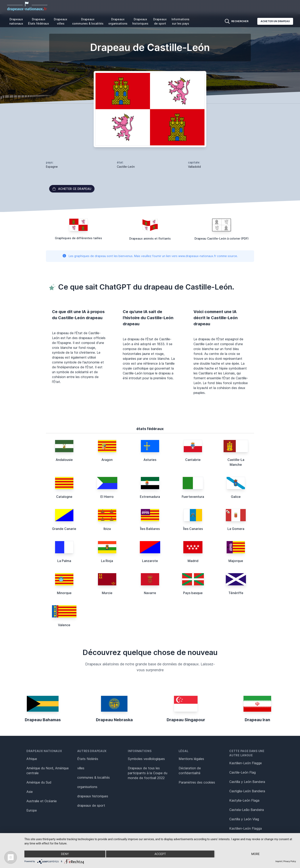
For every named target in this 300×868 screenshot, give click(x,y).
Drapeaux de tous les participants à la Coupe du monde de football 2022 (148, 773)
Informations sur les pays (180, 21)
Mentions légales (191, 759)
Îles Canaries (193, 529)
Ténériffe (236, 593)
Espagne (52, 167)
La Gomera (236, 529)
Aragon (107, 460)
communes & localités (93, 777)
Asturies (150, 460)
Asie (30, 792)
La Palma (64, 561)
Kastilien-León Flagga (246, 828)
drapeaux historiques (93, 796)
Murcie (107, 593)
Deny (65, 854)
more (255, 854)
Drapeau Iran (257, 720)
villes (81, 768)
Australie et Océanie (42, 801)
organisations (87, 787)
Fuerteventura (193, 497)
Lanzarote (150, 561)
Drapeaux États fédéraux (39, 21)
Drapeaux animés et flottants (150, 238)
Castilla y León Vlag (244, 819)
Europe (32, 810)
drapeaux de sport (91, 805)
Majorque (236, 561)
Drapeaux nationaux (16, 21)
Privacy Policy (290, 861)
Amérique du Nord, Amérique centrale (48, 771)
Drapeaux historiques (140, 21)
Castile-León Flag (242, 772)
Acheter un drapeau (275, 21)
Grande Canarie (64, 529)
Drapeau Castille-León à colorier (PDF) (222, 238)
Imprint (279, 861)
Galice (236, 497)
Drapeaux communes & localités (88, 21)
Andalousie (64, 460)
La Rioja (107, 561)
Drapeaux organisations (118, 21)
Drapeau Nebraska (114, 720)
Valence (64, 625)
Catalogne (64, 497)
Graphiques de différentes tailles (78, 238)
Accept (160, 854)
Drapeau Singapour (186, 720)
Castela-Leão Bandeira (247, 810)
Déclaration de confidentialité (190, 771)
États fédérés (88, 759)
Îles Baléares (150, 529)
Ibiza (107, 529)
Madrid (193, 561)
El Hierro (107, 497)
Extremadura (150, 497)
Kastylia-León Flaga (244, 800)
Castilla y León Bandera (247, 782)
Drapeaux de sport (160, 21)
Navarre (150, 593)
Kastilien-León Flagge (246, 763)
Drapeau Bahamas (43, 720)
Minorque (64, 593)
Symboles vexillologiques (146, 759)
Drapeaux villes (61, 21)
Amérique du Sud (39, 782)
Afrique (32, 759)
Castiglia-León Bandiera (247, 791)
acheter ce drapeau (72, 189)
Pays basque (193, 593)
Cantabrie (193, 460)
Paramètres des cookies (197, 782)
